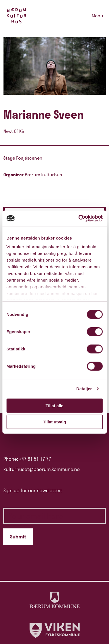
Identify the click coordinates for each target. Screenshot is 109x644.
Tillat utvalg (55, 422)
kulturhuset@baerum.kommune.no (42, 469)
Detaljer (84, 389)
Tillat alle (55, 405)
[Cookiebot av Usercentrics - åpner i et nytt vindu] (78, 218)
